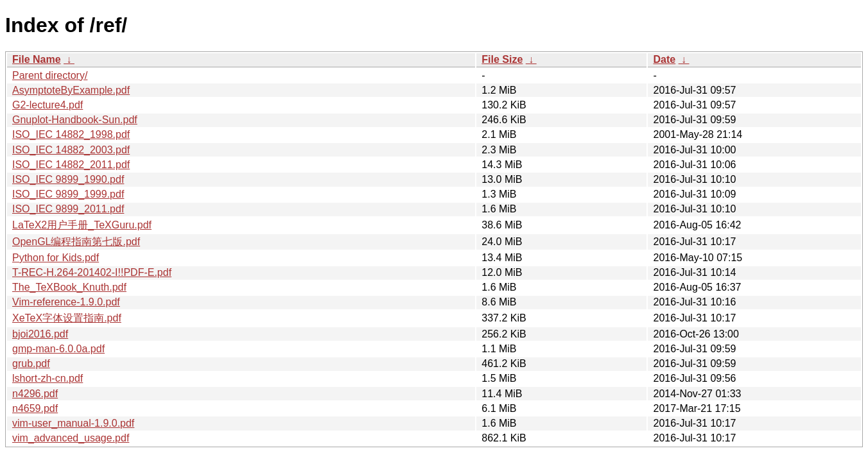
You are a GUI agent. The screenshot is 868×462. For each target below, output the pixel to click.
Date (664, 59)
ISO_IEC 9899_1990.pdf (68, 179)
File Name (37, 59)
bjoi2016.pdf (40, 334)
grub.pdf (31, 364)
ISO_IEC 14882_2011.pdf (71, 165)
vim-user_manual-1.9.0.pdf (73, 423)
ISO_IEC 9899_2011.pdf (68, 209)
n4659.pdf (35, 408)
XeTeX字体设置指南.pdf (67, 318)
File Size (502, 59)
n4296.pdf (35, 394)
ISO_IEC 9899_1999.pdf (68, 194)
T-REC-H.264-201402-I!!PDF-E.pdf (92, 272)
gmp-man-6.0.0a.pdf (58, 349)
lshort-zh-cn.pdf (48, 378)
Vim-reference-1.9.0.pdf (66, 302)
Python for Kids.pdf (56, 258)
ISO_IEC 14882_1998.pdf (71, 134)
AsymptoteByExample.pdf (71, 90)
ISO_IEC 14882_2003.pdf (71, 150)
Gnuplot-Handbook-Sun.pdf (75, 120)
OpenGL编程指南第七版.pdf (76, 242)
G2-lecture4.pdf (48, 105)
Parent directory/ (50, 75)
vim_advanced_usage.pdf (71, 438)
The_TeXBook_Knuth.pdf (69, 287)
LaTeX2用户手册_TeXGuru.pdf (82, 225)
